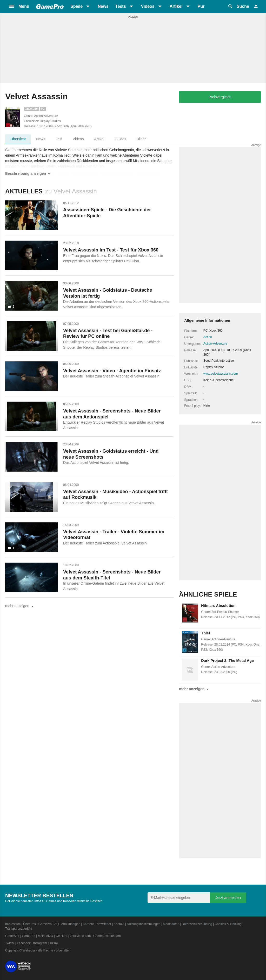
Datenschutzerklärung (197, 924)
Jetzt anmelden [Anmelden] (228, 898)
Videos (78, 139)
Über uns (29, 924)
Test (59, 139)
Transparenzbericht (19, 929)
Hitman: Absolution (218, 606)
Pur (201, 6)
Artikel (99, 139)
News (103, 6)
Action (208, 337)
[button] (19, 6)
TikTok (54, 943)
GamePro (28, 936)
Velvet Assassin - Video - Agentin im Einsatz (112, 371)
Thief (205, 633)
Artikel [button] (176, 6)
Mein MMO (46, 936)
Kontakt (119, 924)
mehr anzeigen (20, 606)
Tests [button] (121, 6)
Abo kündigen (71, 924)
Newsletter (104, 924)
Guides (120, 139)
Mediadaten (171, 924)
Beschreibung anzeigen (29, 174)
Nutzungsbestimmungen (144, 924)
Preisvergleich (220, 97)
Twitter (10, 943)
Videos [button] (148, 6)
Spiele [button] (77, 6)
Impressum (13, 924)
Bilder (141, 139)
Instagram (40, 943)
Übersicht (18, 139)
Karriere (88, 924)
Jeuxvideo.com (80, 936)
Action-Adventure (215, 344)
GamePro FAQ (49, 924)
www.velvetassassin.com (221, 374)
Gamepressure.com (107, 936)
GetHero (61, 936)
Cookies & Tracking (228, 924)
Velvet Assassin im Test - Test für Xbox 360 (111, 250)
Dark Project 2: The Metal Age (227, 661)
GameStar (12, 936)
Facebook (24, 943)
